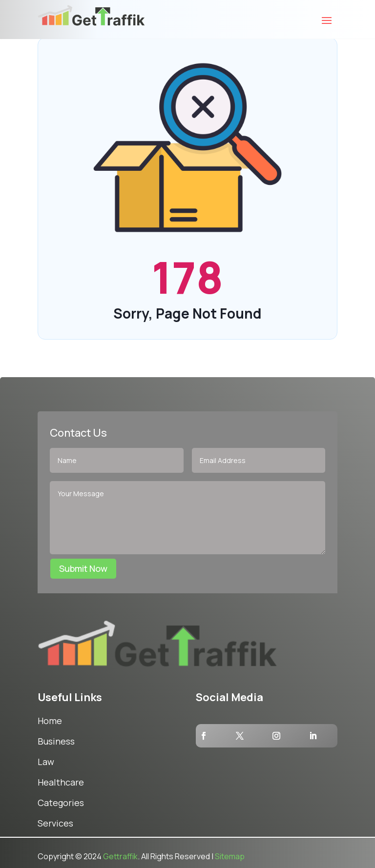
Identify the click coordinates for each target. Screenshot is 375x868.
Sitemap (230, 856)
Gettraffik (120, 856)
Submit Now (83, 568)
